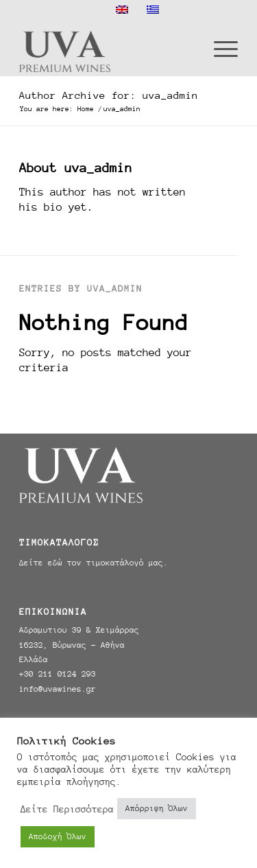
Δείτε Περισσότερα (67, 809)
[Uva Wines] (107, 48)
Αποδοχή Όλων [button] (58, 836)
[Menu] (219, 48)
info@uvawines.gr (58, 689)
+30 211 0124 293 (58, 674)
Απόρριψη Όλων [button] (157, 808)
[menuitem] (219, 48)
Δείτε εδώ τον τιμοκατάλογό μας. (94, 563)
